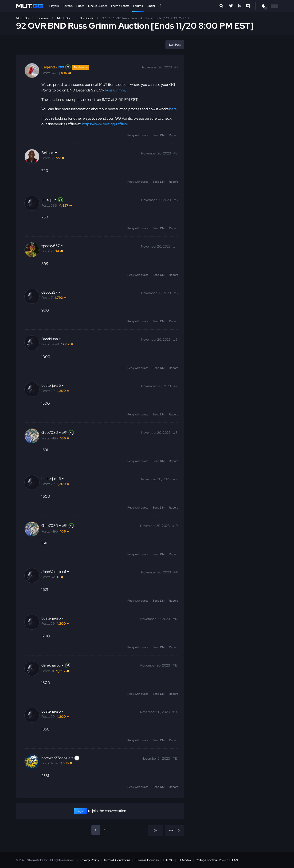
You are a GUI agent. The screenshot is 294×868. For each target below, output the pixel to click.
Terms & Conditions (117, 860)
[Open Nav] (161, 6)
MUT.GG (22, 18)
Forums (138, 6)
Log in (80, 811)
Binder (151, 6)
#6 (175, 339)
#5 (176, 293)
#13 (175, 665)
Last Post (175, 45)
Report (173, 135)
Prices (80, 6)
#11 (176, 572)
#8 (175, 433)
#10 (175, 526)
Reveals (68, 6)
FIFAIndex (184, 860)
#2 (176, 153)
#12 (175, 619)
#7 (176, 386)
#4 (175, 246)
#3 (176, 200)
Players (54, 6)
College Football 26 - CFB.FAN (217, 860)
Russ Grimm (115, 90)
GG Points (86, 18)
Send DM (159, 135)
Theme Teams (120, 6)
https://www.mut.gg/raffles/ (105, 124)
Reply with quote (138, 135)
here (173, 109)
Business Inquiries (147, 860)
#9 (175, 479)
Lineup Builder (98, 6)
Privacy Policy (89, 860)
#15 (175, 758)
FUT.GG (168, 860)
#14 (175, 712)
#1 (176, 67)
